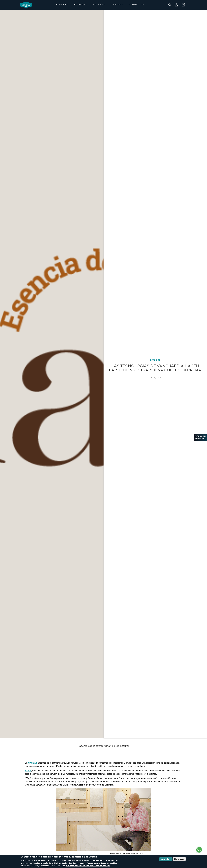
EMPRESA (118, 5)
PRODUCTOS (62, 5)
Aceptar (166, 859)
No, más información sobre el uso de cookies (88, 866)
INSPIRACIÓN (80, 5)
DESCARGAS (99, 5)
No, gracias (179, 859)
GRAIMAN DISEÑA (137, 5)
